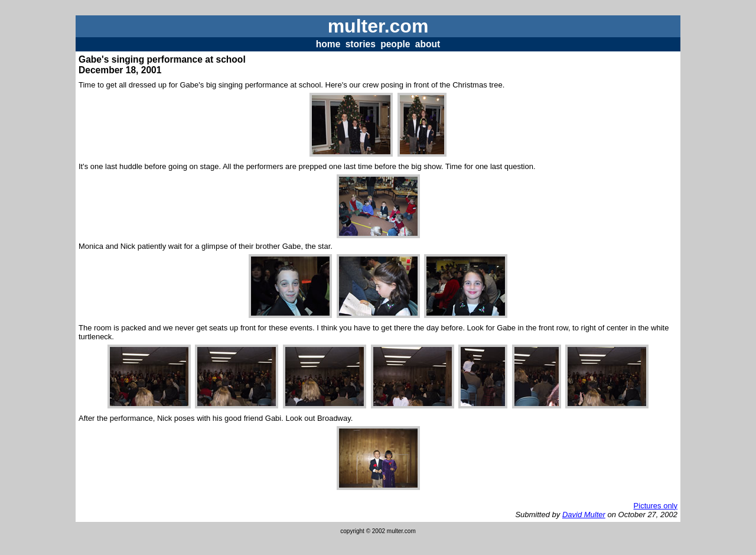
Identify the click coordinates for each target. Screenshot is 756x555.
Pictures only (656, 506)
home (328, 44)
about (428, 44)
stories (361, 44)
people (395, 44)
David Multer (584, 515)
